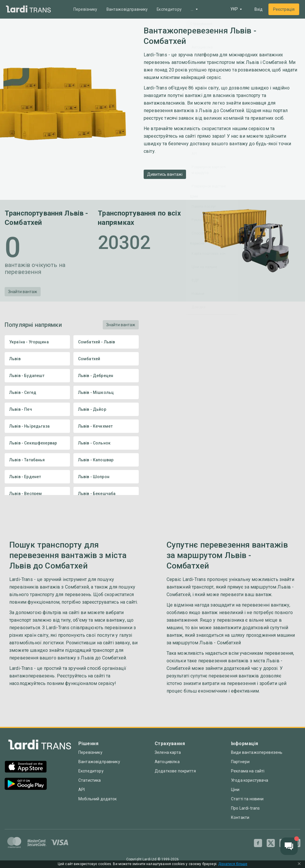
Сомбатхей (106, 359)
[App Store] (26, 767)
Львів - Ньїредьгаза (37, 426)
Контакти (240, 817)
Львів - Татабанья (37, 460)
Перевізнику (86, 9)
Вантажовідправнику (128, 9)
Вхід (259, 9)
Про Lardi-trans (245, 808)
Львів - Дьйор (106, 409)
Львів (37, 359)
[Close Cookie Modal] (299, 864)
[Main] (28, 9)
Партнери (240, 762)
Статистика (90, 780)
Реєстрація (284, 9)
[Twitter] (271, 843)
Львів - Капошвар (106, 460)
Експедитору (170, 9)
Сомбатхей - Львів (106, 342)
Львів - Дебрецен (106, 376)
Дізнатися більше (233, 864)
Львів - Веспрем (37, 494)
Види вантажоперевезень (257, 752)
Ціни (235, 790)
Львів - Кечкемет (106, 426)
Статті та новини (247, 799)
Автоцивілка (167, 762)
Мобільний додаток (98, 799)
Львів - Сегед (37, 392)
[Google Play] (26, 784)
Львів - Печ (37, 409)
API (82, 790)
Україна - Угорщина (37, 342)
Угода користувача (250, 780)
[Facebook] (258, 843)
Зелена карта (168, 752)
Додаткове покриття (175, 771)
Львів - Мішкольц (106, 392)
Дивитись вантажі (165, 174)
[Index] (40, 746)
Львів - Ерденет (37, 477)
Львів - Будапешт (37, 376)
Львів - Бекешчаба (106, 494)
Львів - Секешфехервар (37, 443)
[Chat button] (289, 846)
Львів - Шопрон (106, 477)
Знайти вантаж (23, 292)
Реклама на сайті (248, 771)
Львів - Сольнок (106, 443)
